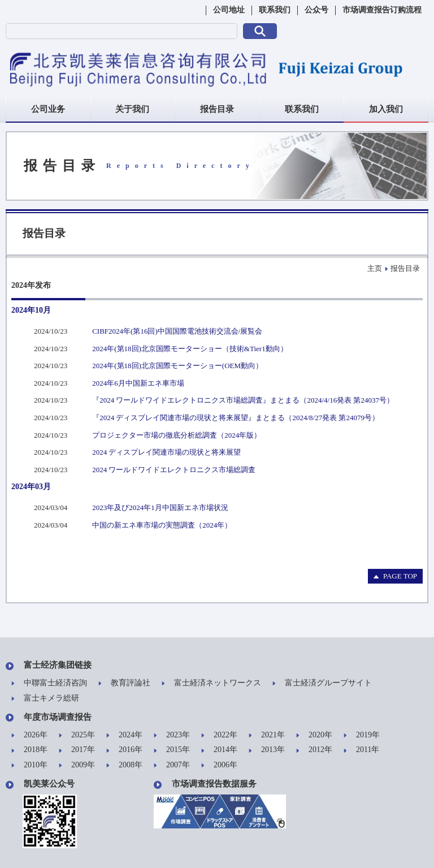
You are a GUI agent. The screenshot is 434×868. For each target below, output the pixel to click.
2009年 (77, 765)
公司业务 (48, 109)
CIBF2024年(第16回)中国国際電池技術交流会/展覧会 (177, 331)
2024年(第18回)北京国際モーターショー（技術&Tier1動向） (190, 349)
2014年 (219, 750)
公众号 (316, 10)
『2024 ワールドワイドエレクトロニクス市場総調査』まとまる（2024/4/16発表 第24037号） (243, 400)
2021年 (267, 735)
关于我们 (132, 109)
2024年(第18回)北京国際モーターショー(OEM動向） (177, 366)
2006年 (219, 765)
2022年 (219, 735)
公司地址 (229, 10)
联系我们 (275, 10)
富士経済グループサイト (322, 683)
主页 (375, 268)
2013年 (267, 750)
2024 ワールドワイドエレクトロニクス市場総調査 (174, 470)
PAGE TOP (395, 576)
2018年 (29, 750)
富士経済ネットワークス (211, 683)
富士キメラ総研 (45, 699)
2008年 (124, 765)
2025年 (77, 735)
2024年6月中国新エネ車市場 (138, 383)
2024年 (124, 735)
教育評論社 (124, 683)
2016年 (124, 750)
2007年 (172, 765)
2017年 (77, 750)
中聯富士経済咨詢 (49, 683)
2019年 (362, 735)
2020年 (314, 735)
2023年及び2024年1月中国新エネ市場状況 (160, 508)
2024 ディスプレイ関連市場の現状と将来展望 (166, 452)
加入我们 (386, 109)
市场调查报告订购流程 (382, 10)
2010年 (29, 765)
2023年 (172, 735)
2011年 (361, 750)
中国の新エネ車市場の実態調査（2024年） (162, 525)
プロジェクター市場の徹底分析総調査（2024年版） (177, 435)
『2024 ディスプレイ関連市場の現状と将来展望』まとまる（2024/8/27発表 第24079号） (236, 418)
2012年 (314, 750)
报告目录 (217, 109)
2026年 (29, 735)
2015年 (172, 750)
